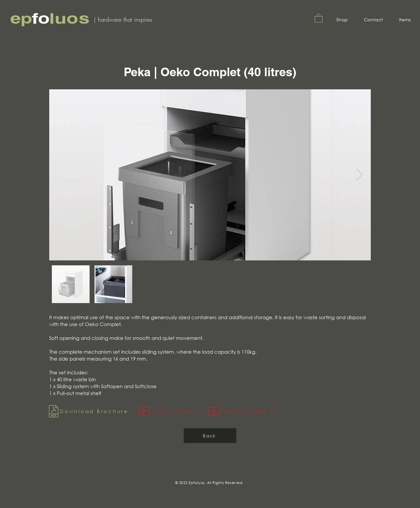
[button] (319, 18)
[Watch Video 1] (173, 411)
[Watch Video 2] (245, 411)
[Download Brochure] (92, 411)
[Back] (210, 436)
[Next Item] (359, 175)
